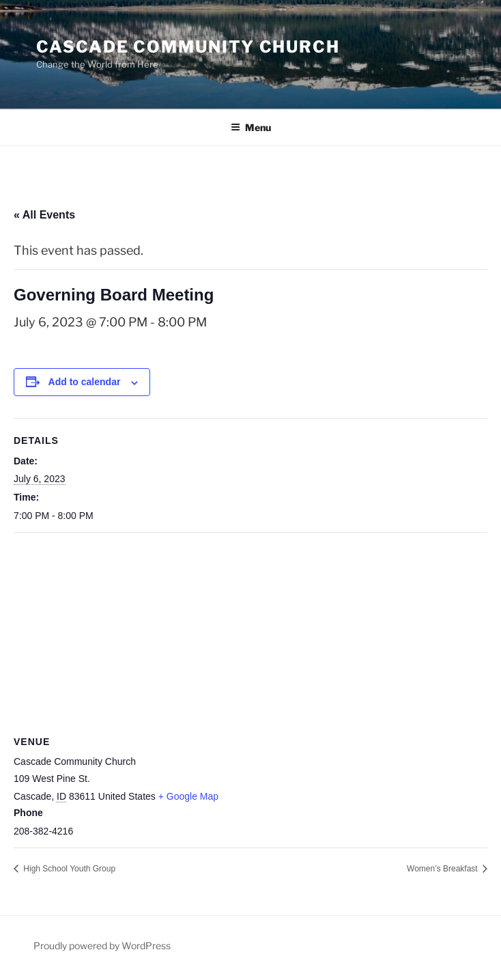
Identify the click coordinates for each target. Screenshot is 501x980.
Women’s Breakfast (443, 869)
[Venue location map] (250, 631)
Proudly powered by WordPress (102, 946)
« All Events (44, 215)
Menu (251, 127)
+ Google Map (188, 796)
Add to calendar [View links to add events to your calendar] (85, 382)
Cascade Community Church (188, 47)
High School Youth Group (68, 869)
